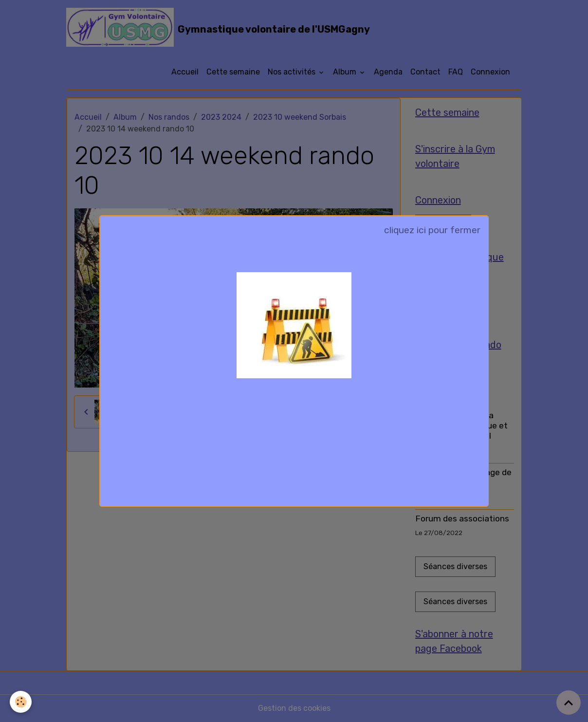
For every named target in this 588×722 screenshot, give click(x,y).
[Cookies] (21, 702)
